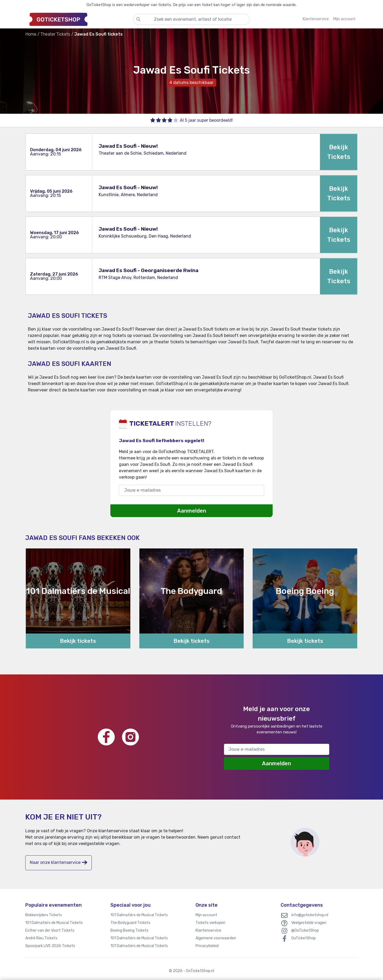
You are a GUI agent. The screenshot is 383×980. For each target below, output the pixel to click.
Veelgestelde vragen (309, 923)
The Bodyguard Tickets (130, 923)
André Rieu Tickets (41, 938)
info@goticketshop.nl (310, 915)
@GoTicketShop (305, 930)
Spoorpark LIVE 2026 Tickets (50, 946)
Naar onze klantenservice (59, 862)
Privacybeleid (207, 946)
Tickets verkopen (210, 923)
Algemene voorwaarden (216, 938)
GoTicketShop (303, 938)
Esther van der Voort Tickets (50, 930)
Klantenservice (208, 930)
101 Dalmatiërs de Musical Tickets (54, 923)
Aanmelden (192, 511)
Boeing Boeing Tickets (129, 930)
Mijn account (206, 915)
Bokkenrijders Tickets (44, 915)
